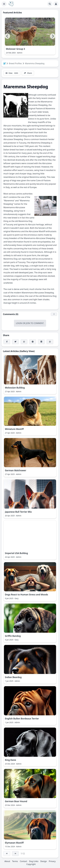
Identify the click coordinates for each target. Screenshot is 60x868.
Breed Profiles (15, 63)
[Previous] (7, 36)
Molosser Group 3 (15, 49)
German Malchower (16, 470)
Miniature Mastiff (14, 429)
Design (44, 861)
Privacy (52, 861)
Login (19, 323)
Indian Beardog (13, 677)
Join (28, 323)
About (7, 861)
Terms (15, 861)
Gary (17, 598)
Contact (23, 861)
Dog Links (34, 861)
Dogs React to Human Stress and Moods (26, 595)
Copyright (31, 864)
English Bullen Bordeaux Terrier (22, 719)
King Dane (10, 760)
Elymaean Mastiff (14, 843)
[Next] (53, 36)
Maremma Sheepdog (35, 63)
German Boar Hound (16, 801)
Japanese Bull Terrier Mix (18, 512)
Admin (20, 53)
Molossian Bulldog (15, 388)
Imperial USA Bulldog (16, 553)
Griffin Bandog (13, 636)
